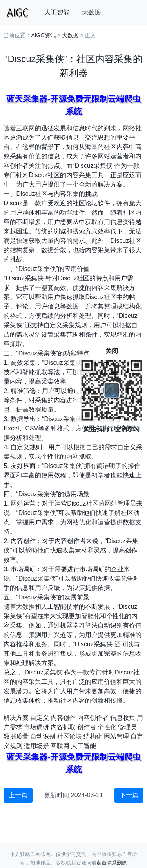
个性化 (107, 727)
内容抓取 (63, 727)
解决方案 (16, 718)
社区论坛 (69, 736)
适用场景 (36, 746)
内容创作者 (93, 718)
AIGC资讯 (43, 35)
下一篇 (129, 795)
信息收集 (123, 718)
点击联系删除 (112, 863)
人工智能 (57, 12)
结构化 (93, 736)
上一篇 (18, 795)
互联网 (60, 746)
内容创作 (63, 718)
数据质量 (16, 736)
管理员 (127, 727)
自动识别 (43, 736)
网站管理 (116, 736)
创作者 (87, 727)
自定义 (40, 718)
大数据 (91, 12)
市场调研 (36, 727)
